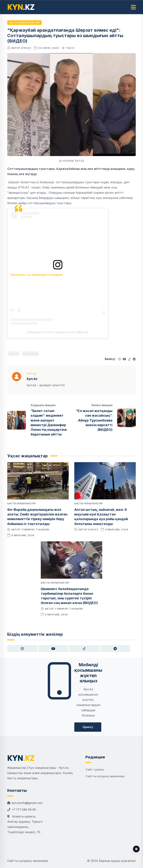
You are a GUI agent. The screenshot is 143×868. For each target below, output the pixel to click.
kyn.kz (26, 48)
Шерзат (14, 354)
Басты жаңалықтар (24, 23)
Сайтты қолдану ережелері (105, 776)
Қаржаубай (30, 354)
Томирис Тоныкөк (35, 529)
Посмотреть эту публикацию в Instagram (37, 275)
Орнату (88, 727)
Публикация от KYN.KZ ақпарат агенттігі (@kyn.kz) (58, 332)
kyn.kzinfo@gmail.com (27, 803)
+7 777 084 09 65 (24, 810)
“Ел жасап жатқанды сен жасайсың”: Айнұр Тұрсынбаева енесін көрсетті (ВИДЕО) (94, 420)
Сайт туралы (95, 769)
